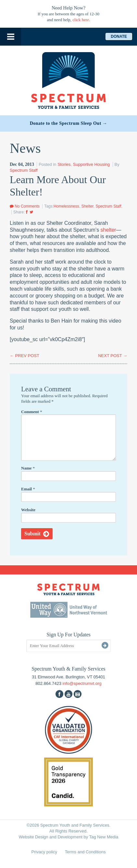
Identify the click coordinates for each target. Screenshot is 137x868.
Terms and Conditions (85, 852)
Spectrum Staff (24, 170)
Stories (64, 164)
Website (28, 510)
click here (81, 20)
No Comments (25, 206)
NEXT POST (113, 356)
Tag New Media (104, 837)
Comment (32, 412)
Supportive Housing (91, 164)
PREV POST (25, 356)
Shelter (87, 206)
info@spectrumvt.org (82, 683)
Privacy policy (44, 852)
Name (28, 468)
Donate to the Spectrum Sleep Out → (69, 123)
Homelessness (66, 206)
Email (28, 489)
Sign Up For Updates (68, 635)
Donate (119, 36)
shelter (108, 230)
